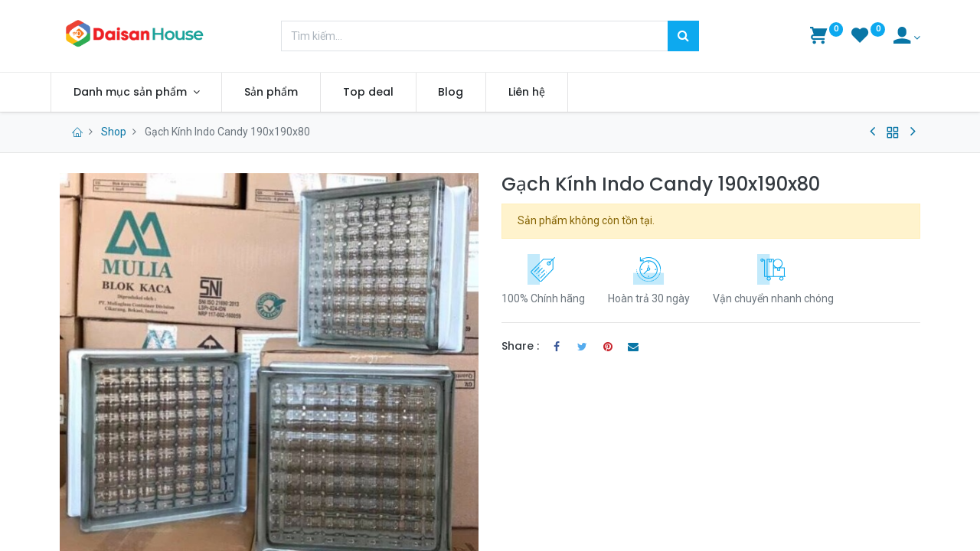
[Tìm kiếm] (683, 36)
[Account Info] (907, 37)
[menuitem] (281, 93)
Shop (114, 132)
